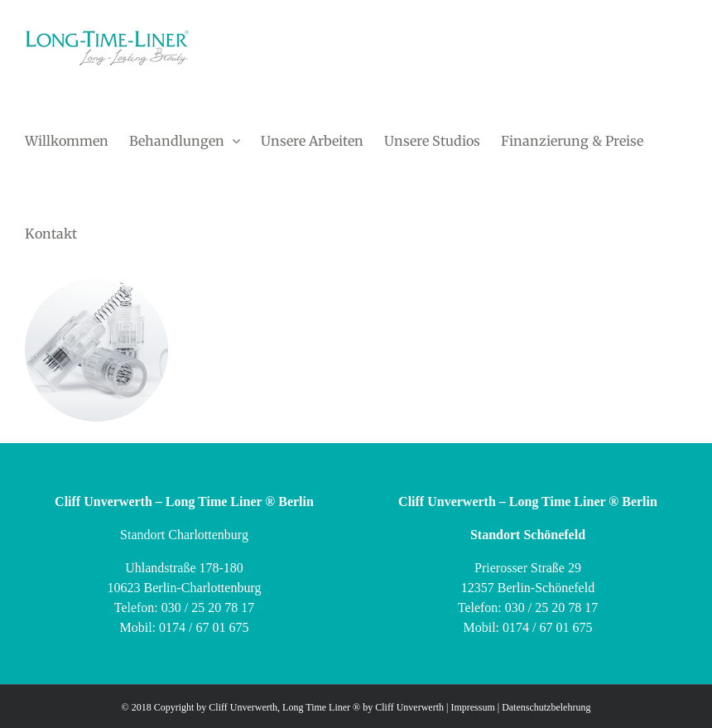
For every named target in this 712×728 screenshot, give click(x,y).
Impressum (472, 707)
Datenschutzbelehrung (546, 707)
